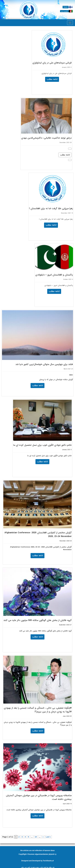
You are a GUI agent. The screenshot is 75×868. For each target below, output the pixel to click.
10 (36, 837)
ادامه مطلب (65, 155)
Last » (48, 837)
